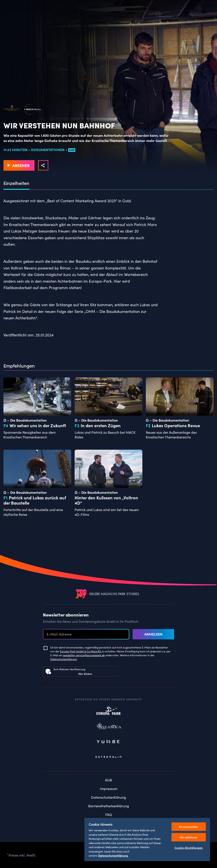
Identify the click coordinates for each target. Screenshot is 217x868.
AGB (108, 780)
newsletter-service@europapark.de (84, 655)
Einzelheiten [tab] (16, 183)
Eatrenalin (108, 757)
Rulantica (108, 727)
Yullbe (108, 742)
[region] (147, 839)
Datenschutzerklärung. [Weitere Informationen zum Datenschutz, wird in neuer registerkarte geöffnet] (113, 855)
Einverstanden (189, 827)
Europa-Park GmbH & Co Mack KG (81, 651)
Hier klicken (85, 674)
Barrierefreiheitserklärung (109, 806)
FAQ (109, 814)
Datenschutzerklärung (64, 659)
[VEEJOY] (81, 594)
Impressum (109, 788)
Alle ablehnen (189, 837)
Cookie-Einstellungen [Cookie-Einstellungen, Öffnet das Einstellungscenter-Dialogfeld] (189, 848)
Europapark (108, 712)
